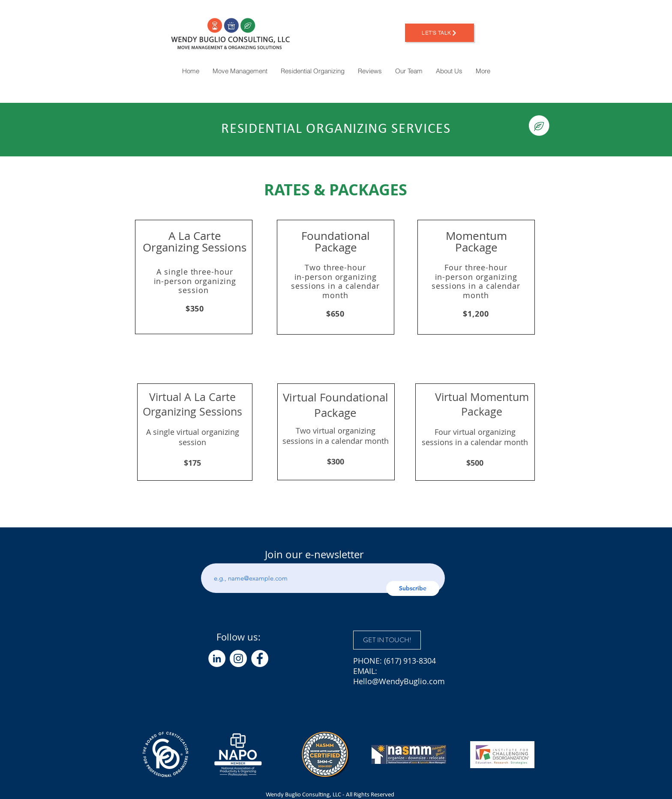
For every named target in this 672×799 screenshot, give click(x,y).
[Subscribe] (413, 588)
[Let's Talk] (439, 33)
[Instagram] (238, 658)
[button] (483, 71)
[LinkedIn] (217, 658)
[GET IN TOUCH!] (387, 640)
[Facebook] (260, 658)
